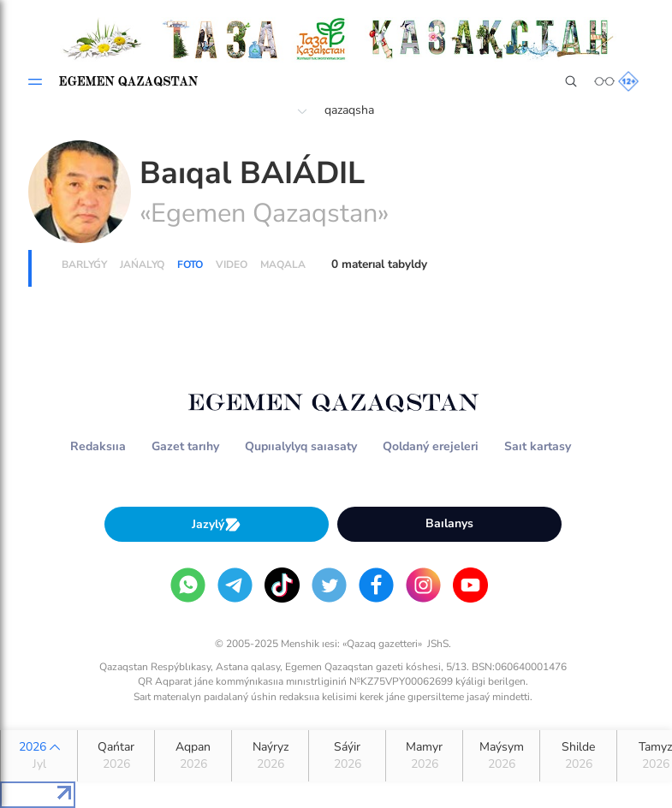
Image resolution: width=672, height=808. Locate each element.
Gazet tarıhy (185, 446)
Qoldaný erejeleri (431, 446)
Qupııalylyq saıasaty (301, 446)
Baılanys (449, 523)
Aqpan (193, 756)
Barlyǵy (84, 264)
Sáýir (347, 756)
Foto (190, 264)
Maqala (283, 264)
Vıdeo (232, 264)
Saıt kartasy (538, 446)
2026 (39, 756)
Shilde (578, 756)
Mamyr (424, 756)
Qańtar (116, 756)
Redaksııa (98, 446)
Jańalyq (142, 264)
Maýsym (501, 756)
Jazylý (217, 524)
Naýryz (270, 756)
